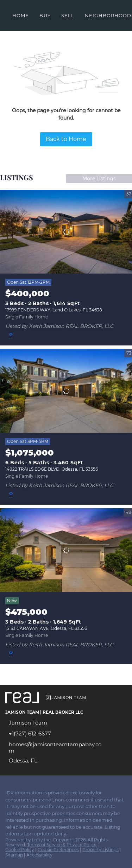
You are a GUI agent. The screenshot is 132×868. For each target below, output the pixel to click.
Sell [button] (68, 15)
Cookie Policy (20, 850)
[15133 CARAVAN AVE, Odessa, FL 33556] (66, 550)
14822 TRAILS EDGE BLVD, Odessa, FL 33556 (52, 469)
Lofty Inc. (42, 840)
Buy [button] (45, 15)
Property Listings (100, 850)
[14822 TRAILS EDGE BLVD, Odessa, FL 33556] (66, 391)
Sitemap (14, 855)
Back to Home (66, 139)
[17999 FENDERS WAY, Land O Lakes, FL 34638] (66, 232)
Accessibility (39, 855)
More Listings (99, 179)
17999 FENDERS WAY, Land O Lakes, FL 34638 (54, 310)
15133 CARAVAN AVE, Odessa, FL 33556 (46, 628)
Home (21, 15)
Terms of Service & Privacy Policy (62, 845)
